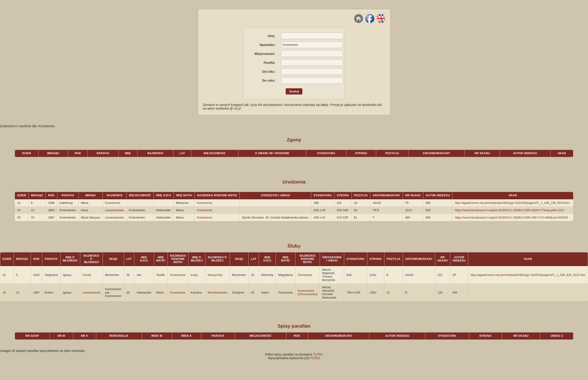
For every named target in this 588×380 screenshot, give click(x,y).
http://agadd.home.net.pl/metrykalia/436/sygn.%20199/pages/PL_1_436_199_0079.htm (512, 203)
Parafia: (269, 63)
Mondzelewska (218, 292)
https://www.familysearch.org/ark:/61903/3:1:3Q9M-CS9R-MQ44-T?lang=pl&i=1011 (510, 210)
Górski (87, 275)
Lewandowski (91, 292)
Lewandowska (114, 210)
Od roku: (269, 72)
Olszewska (305, 275)
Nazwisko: (267, 45)
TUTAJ (318, 354)
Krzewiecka (113, 203)
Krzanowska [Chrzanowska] (308, 292)
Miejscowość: (265, 54)
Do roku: (269, 81)
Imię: (272, 36)
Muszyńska (215, 275)
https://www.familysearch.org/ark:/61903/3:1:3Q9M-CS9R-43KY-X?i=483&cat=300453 (511, 217)
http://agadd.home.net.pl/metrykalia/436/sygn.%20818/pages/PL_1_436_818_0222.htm (528, 275)
